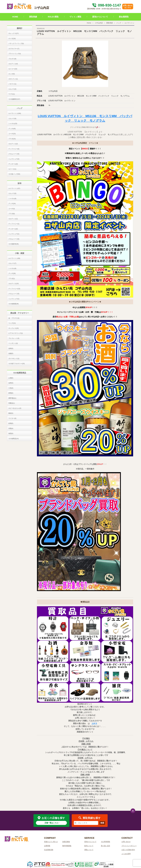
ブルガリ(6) (12, 59)
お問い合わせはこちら (128, 6)
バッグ (119, 23)
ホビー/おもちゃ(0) (15, 408)
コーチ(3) (12, 209)
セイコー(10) (13, 69)
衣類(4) (11, 428)
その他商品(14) (14, 439)
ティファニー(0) (14, 149)
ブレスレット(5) (14, 338)
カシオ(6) (12, 74)
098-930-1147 (106, 5)
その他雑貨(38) (14, 304)
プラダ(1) (12, 279)
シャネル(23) (13, 123)
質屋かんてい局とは (51, 842)
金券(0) (11, 383)
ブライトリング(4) (15, 54)
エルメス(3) (12, 89)
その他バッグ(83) (14, 174)
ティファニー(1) (14, 224)
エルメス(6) (12, 119)
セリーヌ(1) (12, 169)
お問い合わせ (126, 842)
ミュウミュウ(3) (14, 159)
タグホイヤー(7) (14, 49)
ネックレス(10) (14, 328)
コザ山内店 (99, 23)
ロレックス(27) (14, 33)
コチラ (94, 723)
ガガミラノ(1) (13, 79)
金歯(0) (11, 353)
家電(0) (11, 393)
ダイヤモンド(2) (14, 359)
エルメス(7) (12, 263)
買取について (89, 850)
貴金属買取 (124, 17)
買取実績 (33, 17)
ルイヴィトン (129, 23)
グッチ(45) (12, 129)
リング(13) (12, 323)
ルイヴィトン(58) (14, 258)
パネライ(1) (12, 84)
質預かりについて (100, 17)
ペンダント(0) (13, 343)
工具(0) (11, 388)
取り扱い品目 (106, 846)
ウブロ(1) (12, 94)
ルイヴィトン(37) (14, 188)
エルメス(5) (12, 193)
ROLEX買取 (53, 17)
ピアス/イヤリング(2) (16, 333)
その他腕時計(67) (14, 99)
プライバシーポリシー (129, 846)
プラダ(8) (12, 214)
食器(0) (11, 433)
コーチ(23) (12, 134)
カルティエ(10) (14, 284)
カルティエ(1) (13, 219)
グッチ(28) (12, 273)
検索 (102, 823)
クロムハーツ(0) (14, 154)
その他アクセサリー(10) (17, 364)
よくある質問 (126, 854)
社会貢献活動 (49, 850)
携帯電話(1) (12, 398)
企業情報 (47, 846)
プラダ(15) (12, 139)
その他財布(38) (14, 244)
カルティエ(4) (13, 64)
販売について (89, 846)
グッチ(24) (12, 204)
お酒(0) (11, 378)
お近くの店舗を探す (128, 850)
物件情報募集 (67, 846)
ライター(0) (12, 418)
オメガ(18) (12, 38)
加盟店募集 (66, 842)
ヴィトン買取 (75, 17)
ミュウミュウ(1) (14, 234)
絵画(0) (11, 423)
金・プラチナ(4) (14, 318)
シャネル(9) (12, 199)
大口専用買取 (106, 842)
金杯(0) (11, 348)
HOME (15, 17)
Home (89, 23)
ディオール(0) (13, 164)
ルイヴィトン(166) (15, 113)
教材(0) (11, 413)
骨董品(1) (12, 403)
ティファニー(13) (14, 289)
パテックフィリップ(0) (16, 43)
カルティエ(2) (13, 144)
